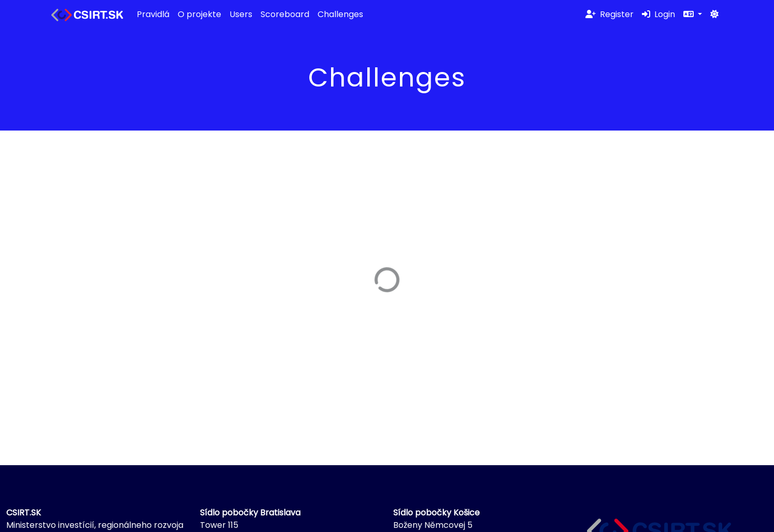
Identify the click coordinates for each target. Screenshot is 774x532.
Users (241, 14)
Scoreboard (285, 14)
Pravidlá (153, 14)
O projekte (199, 14)
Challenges (340, 14)
